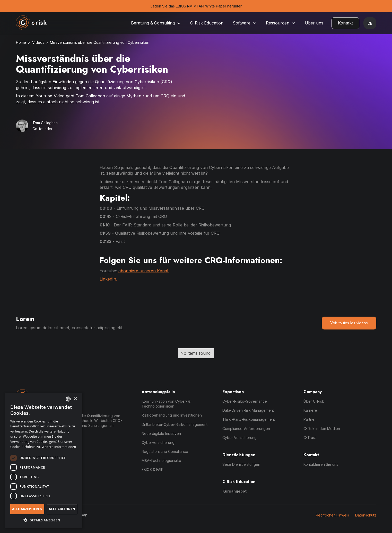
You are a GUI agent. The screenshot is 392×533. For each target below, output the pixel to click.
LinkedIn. (108, 279)
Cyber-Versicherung (239, 438)
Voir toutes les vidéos (349, 323)
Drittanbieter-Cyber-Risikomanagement (175, 424)
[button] (156, 23)
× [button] (75, 399)
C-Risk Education (207, 23)
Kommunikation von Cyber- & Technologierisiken (166, 404)
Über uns (314, 23)
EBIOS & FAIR (153, 469)
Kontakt (345, 23)
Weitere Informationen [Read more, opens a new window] (59, 447)
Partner (310, 419)
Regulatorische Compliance (165, 451)
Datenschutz (366, 515)
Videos (38, 42)
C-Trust (310, 438)
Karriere (310, 410)
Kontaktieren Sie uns (321, 464)
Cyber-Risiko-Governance (245, 401)
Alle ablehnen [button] (62, 509)
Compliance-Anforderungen (246, 429)
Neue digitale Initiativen (161, 433)
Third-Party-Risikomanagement (249, 419)
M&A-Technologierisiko (161, 460)
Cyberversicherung (158, 442)
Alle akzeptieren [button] (27, 509)
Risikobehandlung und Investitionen (172, 415)
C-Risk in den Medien (322, 429)
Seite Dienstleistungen (241, 464)
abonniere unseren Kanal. (144, 271)
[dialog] (44, 460)
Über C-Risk (314, 401)
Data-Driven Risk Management (248, 410)
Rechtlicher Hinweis (332, 515)
